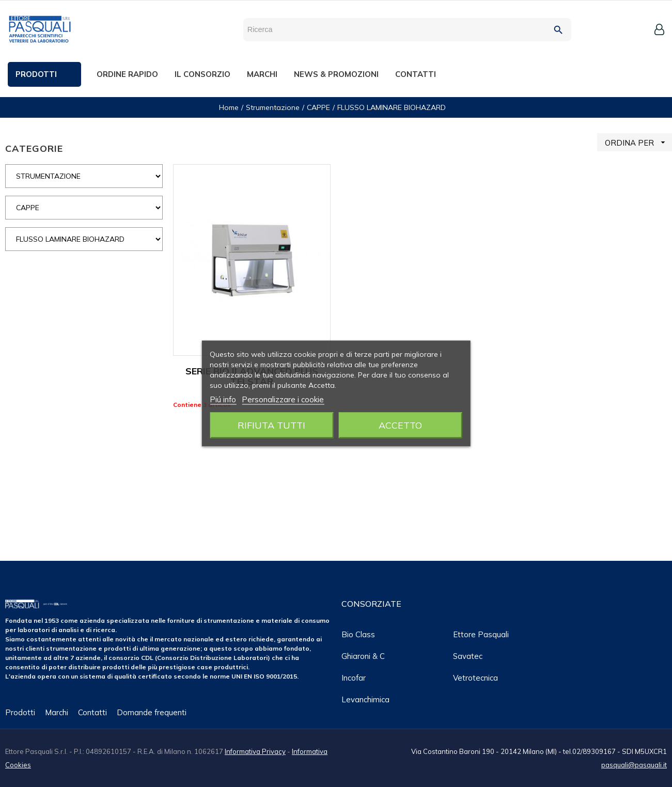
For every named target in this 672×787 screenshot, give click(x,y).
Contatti (92, 712)
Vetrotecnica (475, 678)
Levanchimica (365, 699)
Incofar (354, 678)
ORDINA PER (638, 142)
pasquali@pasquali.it (634, 765)
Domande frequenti (152, 712)
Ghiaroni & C (363, 656)
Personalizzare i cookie (283, 399)
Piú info (223, 399)
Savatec (468, 656)
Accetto (400, 425)
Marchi (57, 712)
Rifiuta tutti (271, 425)
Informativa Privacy (255, 751)
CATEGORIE (34, 148)
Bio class (358, 634)
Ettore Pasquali (481, 634)
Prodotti (20, 712)
